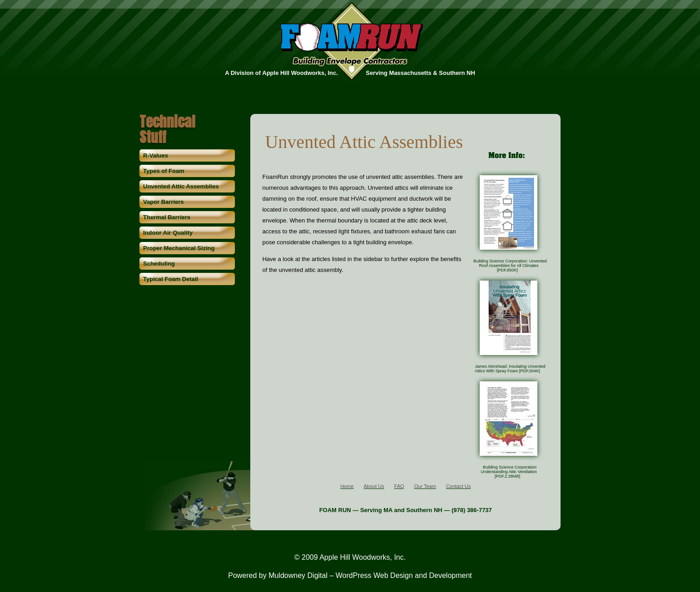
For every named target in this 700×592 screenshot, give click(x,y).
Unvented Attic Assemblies (181, 186)
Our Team (403, 96)
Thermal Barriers (167, 217)
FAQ (340, 96)
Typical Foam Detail (171, 279)
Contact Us (477, 96)
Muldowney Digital (298, 575)
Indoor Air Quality (168, 233)
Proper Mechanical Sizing (179, 248)
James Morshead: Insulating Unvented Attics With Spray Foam (510, 369)
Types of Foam (164, 171)
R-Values (156, 155)
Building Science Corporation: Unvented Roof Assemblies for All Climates (510, 266)
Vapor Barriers (164, 202)
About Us (279, 96)
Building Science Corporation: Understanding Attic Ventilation (509, 472)
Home (214, 96)
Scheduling (159, 264)
